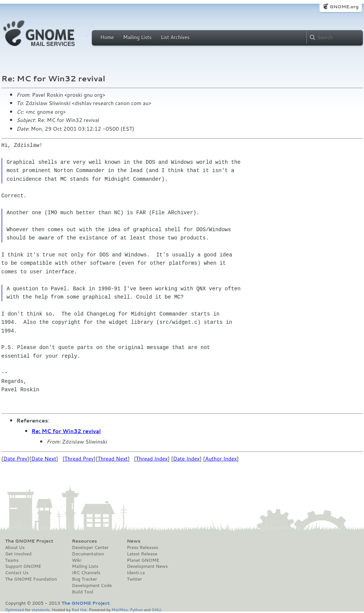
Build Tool (82, 592)
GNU (156, 609)
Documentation (88, 554)
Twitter (134, 579)
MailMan (120, 609)
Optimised (15, 609)
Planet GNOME (143, 560)
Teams (12, 560)
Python (136, 609)
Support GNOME (23, 566)
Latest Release (142, 554)
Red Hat (79, 609)
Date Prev (15, 459)
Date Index (187, 459)
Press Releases (142, 547)
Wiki (77, 560)
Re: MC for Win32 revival (66, 431)
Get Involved (18, 554)
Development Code (92, 586)
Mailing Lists (137, 37)
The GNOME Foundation (31, 579)
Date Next (44, 459)
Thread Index (152, 459)
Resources (84, 541)
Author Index (221, 459)
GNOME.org (344, 7)
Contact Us (17, 573)
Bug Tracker (85, 579)
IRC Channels (86, 573)
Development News (147, 566)
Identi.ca (136, 573)
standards (41, 609)
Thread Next (113, 459)
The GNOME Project (29, 541)
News (134, 541)
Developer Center (90, 547)
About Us (15, 547)
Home (107, 37)
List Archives (175, 37)
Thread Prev (79, 459)
